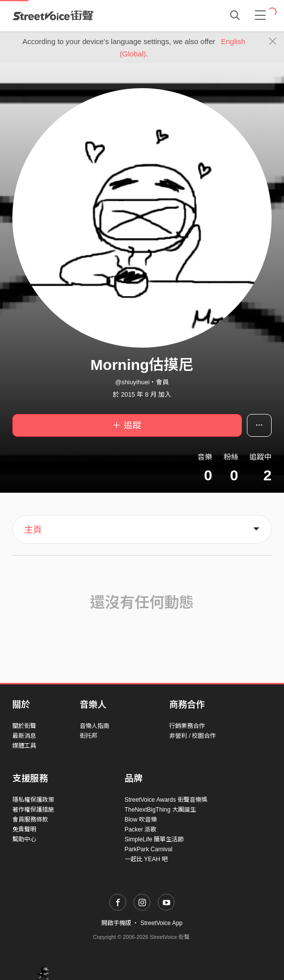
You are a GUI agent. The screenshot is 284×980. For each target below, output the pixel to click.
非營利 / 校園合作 (192, 736)
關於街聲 (24, 726)
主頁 (33, 530)
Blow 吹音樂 (141, 820)
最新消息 (24, 736)
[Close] (273, 42)
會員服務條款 (30, 820)
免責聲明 (24, 829)
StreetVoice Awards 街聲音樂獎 (166, 800)
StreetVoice (53, 15)
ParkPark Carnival (149, 849)
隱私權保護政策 (33, 800)
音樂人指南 (95, 726)
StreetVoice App (162, 923)
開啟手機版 (116, 923)
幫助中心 (24, 839)
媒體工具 (24, 746)
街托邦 (89, 736)
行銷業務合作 (187, 726)
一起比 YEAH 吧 (146, 859)
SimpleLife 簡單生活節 (154, 839)
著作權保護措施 (33, 810)
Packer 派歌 (141, 829)
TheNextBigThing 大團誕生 (160, 810)
